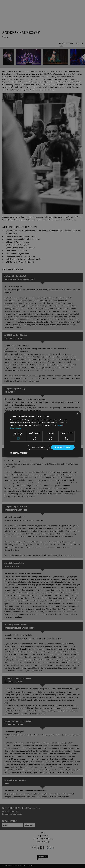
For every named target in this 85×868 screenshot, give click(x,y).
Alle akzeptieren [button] (63, 447)
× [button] (77, 413)
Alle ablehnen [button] (39, 447)
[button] (19, 453)
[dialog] (42, 434)
